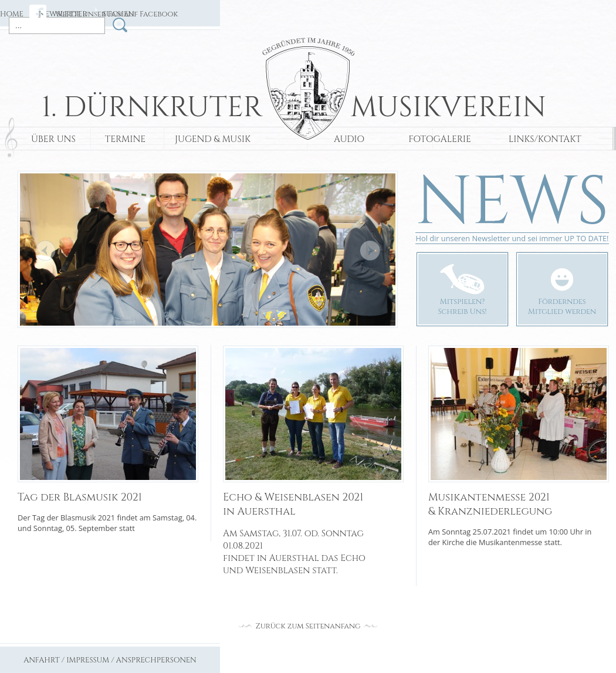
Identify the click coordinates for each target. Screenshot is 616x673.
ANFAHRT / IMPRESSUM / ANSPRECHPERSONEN (110, 660)
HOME (12, 14)
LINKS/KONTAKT (545, 139)
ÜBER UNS (53, 139)
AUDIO (349, 139)
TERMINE (125, 139)
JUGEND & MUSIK (213, 139)
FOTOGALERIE (440, 139)
